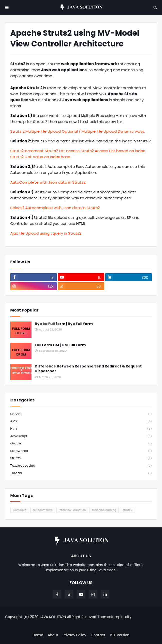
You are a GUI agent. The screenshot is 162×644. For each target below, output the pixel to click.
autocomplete (43, 510)
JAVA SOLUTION (53, 617)
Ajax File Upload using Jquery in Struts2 (46, 233)
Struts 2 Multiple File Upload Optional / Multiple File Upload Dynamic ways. (78, 131)
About (53, 635)
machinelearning (104, 510)
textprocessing (81, 466)
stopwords (81, 451)
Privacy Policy (74, 635)
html (81, 429)
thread (81, 473)
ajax (81, 421)
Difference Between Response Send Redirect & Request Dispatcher (88, 369)
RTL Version (120, 635)
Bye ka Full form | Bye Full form (64, 324)
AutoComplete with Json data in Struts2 (48, 182)
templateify (121, 617)
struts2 (81, 458)
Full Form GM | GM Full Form (60, 345)
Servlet (81, 414)
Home (38, 635)
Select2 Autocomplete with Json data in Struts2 (55, 208)
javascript (81, 436)
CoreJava (20, 510)
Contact (98, 635)
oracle (81, 444)
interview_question (72, 510)
